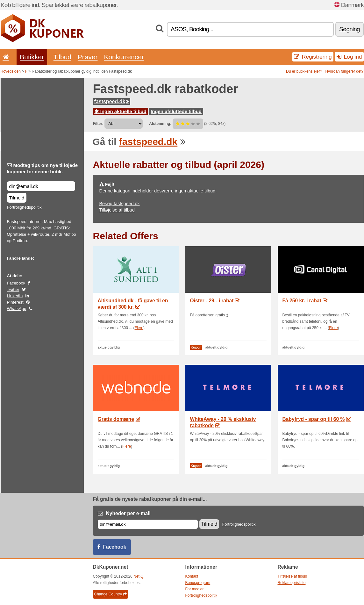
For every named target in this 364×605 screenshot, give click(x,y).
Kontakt (192, 576)
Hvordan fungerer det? (344, 71)
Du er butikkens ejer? (304, 71)
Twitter (13, 289)
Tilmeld (17, 198)
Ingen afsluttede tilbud (176, 111)
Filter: (98, 124)
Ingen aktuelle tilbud (121, 111)
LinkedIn (15, 296)
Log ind (349, 57)
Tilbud (62, 57)
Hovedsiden (11, 71)
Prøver (88, 57)
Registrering (313, 57)
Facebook (16, 283)
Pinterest (15, 302)
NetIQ (138, 576)
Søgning (349, 29)
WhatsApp (17, 309)
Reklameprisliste (292, 583)
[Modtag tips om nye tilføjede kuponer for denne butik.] (41, 186)
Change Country (111, 594)
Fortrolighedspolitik (24, 207)
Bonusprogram (198, 583)
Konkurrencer (124, 57)
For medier (195, 589)
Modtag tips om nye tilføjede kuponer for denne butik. (43, 168)
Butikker (32, 57)
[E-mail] (148, 524)
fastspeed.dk (112, 101)
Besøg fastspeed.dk (120, 204)
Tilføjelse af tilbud (117, 210)
